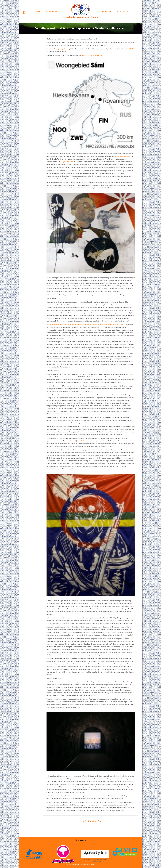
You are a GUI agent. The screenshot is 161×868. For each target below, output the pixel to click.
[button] (26, 12)
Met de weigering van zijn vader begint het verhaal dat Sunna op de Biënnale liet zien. (75, 325)
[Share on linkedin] (91, 821)
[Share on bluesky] (96, 821)
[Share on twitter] (83, 821)
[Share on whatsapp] (93, 821)
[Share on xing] (98, 821)
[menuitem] (26, 12)
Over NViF (122, 11)
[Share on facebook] (81, 821)
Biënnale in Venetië (123, 156)
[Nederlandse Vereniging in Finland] (80, 11)
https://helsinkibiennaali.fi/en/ (92, 55)
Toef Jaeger (54, 49)
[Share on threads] (86, 821)
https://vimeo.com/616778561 (114, 325)
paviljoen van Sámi (67, 162)
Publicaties (108, 11)
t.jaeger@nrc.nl (64, 49)
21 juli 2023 (130, 49)
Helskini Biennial (70, 441)
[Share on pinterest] (88, 821)
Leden (40, 11)
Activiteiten (53, 11)
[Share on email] (101, 821)
